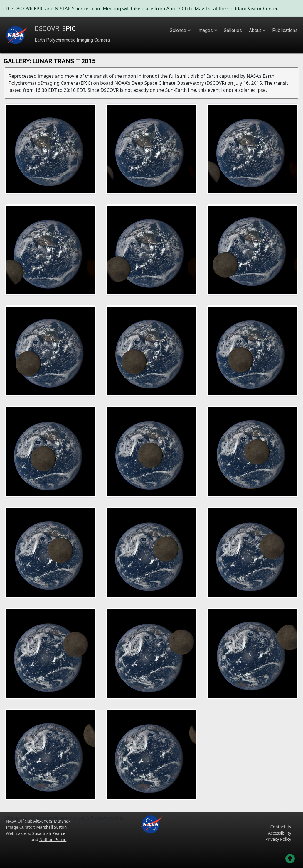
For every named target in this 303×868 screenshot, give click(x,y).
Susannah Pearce (49, 833)
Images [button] (205, 30)
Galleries (233, 30)
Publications (285, 30)
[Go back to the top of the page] (290, 859)
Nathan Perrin (53, 839)
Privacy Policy (278, 839)
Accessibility (280, 833)
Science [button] (178, 30)
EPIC (55, 29)
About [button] (255, 30)
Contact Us (281, 827)
